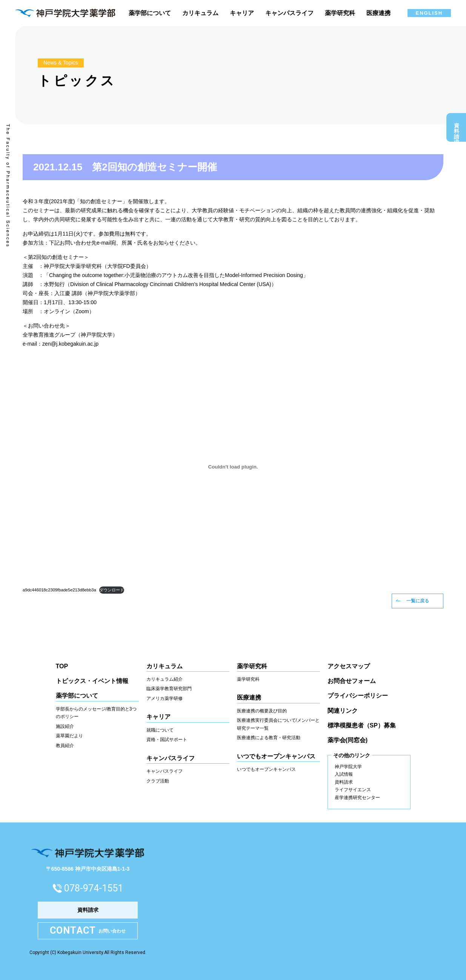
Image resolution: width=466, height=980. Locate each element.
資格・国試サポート (167, 740)
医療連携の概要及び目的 (262, 711)
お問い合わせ (88, 931)
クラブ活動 (158, 781)
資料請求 (457, 129)
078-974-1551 (94, 888)
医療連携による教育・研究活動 (269, 738)
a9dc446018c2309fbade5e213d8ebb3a (59, 590)
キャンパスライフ (165, 771)
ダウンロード (112, 590)
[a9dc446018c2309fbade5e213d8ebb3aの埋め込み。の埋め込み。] (233, 467)
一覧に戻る (418, 601)
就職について (160, 730)
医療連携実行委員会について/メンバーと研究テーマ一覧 (278, 724)
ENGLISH (429, 13)
